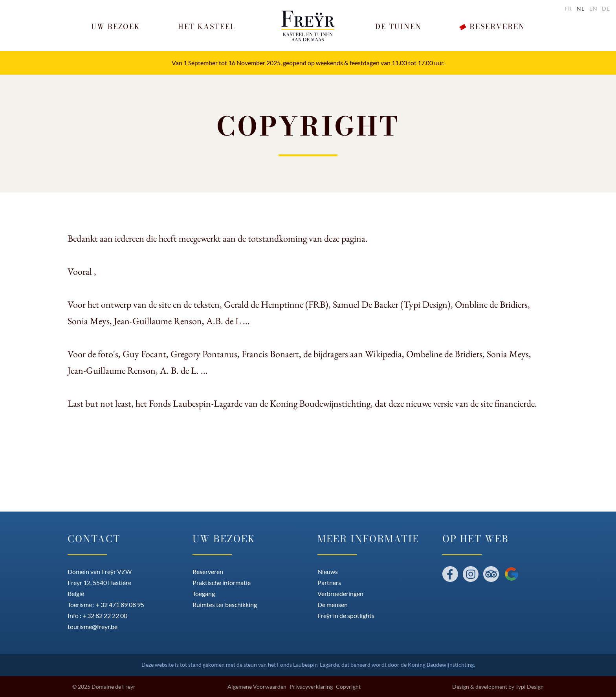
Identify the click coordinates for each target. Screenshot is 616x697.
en (593, 8)
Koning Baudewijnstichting (441, 665)
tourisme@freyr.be (93, 626)
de (606, 8)
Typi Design (530, 687)
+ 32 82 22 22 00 (105, 615)
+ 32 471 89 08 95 (120, 604)
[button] (116, 27)
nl (581, 8)
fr (568, 8)
